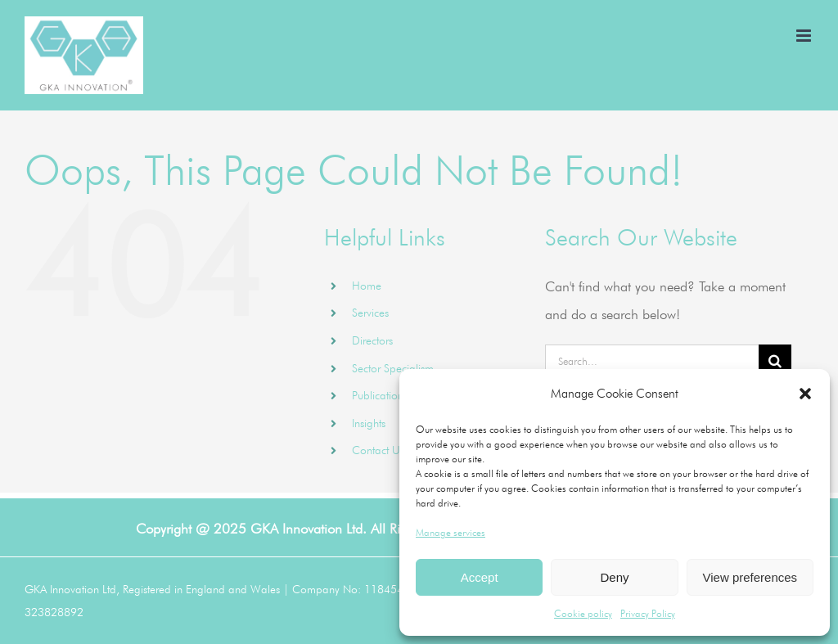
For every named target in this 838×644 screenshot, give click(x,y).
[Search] (775, 361)
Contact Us (378, 450)
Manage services (451, 532)
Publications (380, 395)
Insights (369, 423)
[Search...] (652, 361)
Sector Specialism (393, 368)
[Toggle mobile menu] (805, 36)
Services (370, 313)
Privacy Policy (648, 613)
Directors (372, 340)
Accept (480, 577)
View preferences (750, 577)
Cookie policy (583, 613)
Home (367, 286)
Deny (614, 577)
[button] (805, 394)
